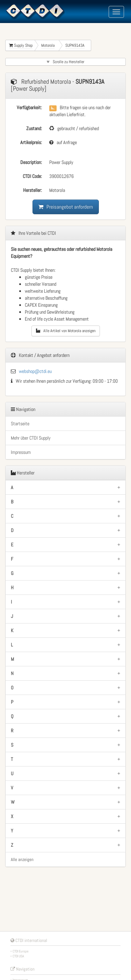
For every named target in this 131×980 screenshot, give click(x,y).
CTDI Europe (21, 951)
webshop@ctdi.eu (35, 371)
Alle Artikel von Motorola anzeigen (66, 331)
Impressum (21, 452)
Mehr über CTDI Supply (31, 438)
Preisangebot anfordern (66, 207)
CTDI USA (18, 956)
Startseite (20, 424)
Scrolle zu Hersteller (65, 62)
